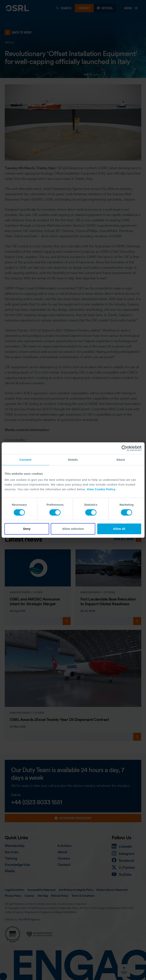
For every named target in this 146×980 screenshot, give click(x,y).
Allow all (119, 529)
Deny (27, 529)
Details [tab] (73, 460)
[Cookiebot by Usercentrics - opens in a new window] (124, 448)
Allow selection (73, 529)
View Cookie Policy (101, 489)
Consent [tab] (25, 460)
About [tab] (121, 460)
